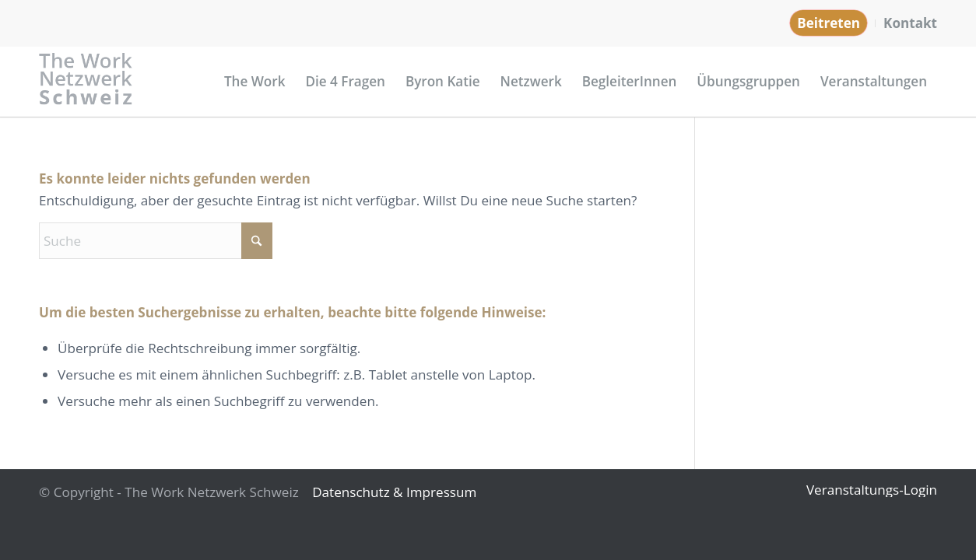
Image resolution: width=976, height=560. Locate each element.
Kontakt (910, 23)
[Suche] (156, 241)
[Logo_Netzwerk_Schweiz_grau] (87, 82)
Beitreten (829, 23)
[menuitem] (829, 23)
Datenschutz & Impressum (394, 492)
